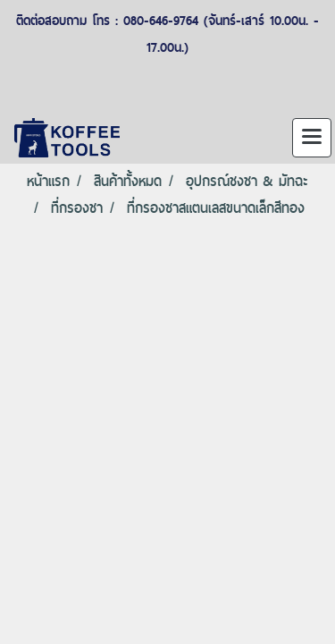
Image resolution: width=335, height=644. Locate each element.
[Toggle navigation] (312, 138)
